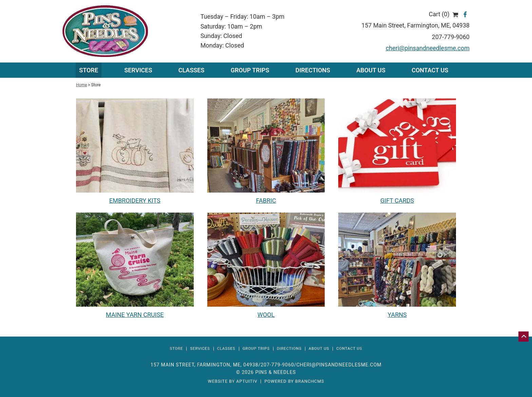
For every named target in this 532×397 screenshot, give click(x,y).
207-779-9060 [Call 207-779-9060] (277, 365)
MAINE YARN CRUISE (135, 315)
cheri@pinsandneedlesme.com (428, 48)
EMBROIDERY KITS (135, 201)
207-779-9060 (451, 37)
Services (200, 349)
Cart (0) (444, 14)
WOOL (266, 315)
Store (89, 70)
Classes (192, 70)
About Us (371, 70)
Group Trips (250, 70)
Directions (313, 70)
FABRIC (266, 201)
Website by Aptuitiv (232, 382)
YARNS (397, 315)
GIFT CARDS (397, 201)
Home (81, 85)
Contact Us (430, 70)
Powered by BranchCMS (294, 382)
